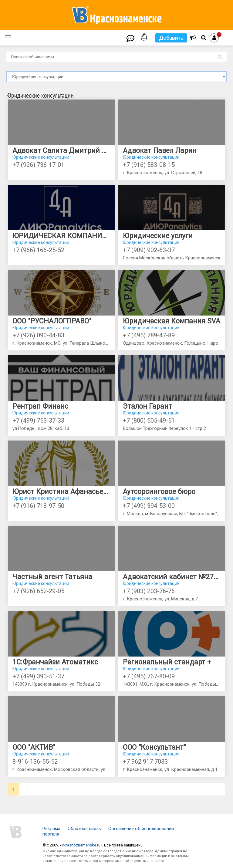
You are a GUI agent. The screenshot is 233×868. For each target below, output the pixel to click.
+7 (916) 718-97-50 (38, 506)
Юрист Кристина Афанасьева (61, 492)
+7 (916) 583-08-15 (149, 165)
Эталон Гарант (147, 406)
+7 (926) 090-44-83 (38, 335)
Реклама (51, 829)
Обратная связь (84, 829)
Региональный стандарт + (167, 662)
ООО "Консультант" (154, 747)
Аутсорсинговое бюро (159, 492)
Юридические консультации (41, 157)
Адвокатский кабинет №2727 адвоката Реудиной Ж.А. (172, 577)
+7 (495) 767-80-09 (149, 676)
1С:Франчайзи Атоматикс (55, 662)
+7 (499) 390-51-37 (38, 676)
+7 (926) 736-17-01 (38, 165)
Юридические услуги (158, 236)
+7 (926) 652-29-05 (38, 591)
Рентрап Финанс (40, 406)
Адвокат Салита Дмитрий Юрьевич (61, 151)
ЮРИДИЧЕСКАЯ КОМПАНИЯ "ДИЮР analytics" (61, 236)
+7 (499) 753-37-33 (38, 420)
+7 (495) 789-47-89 (149, 335)
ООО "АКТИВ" (34, 747)
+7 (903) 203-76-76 (149, 591)
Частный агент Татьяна (52, 577)
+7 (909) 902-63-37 (149, 250)
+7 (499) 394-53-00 (149, 506)
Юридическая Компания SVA (172, 321)
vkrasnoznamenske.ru (81, 845)
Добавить (171, 38)
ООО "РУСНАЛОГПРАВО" (52, 321)
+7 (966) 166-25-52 (38, 250)
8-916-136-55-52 (35, 762)
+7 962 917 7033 (145, 762)
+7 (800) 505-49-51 (149, 420)
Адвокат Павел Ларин (160, 151)
